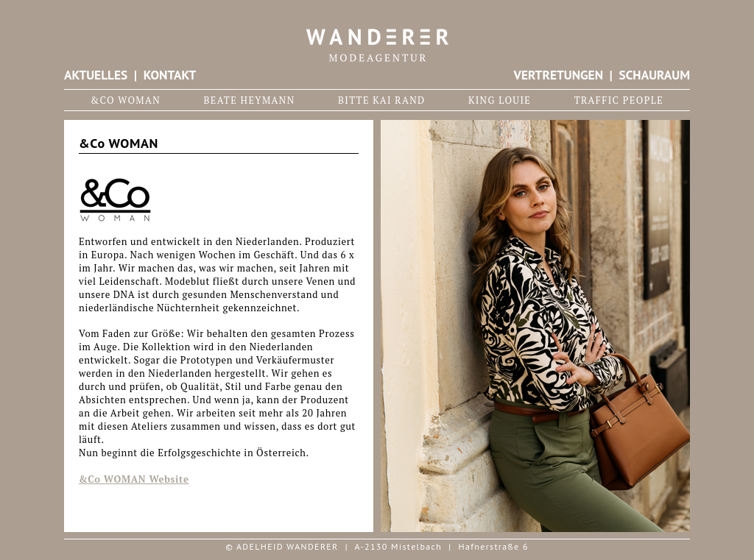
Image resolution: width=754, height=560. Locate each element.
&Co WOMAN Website (134, 479)
